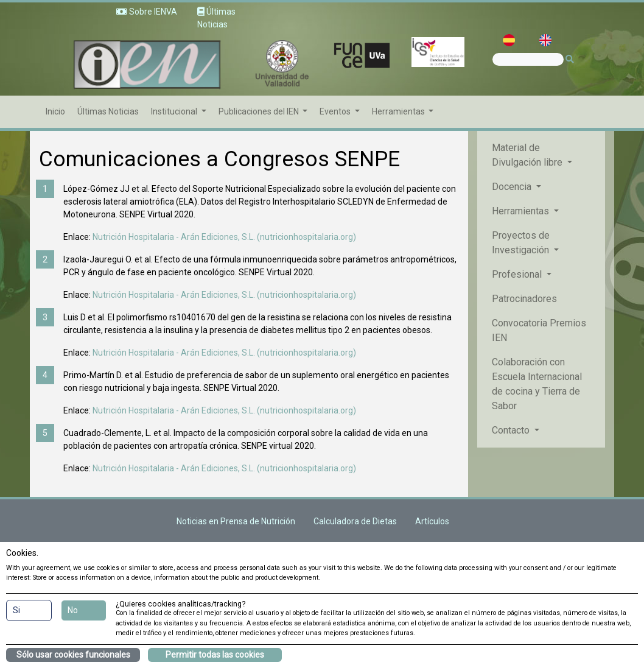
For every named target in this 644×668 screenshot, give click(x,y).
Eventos (336, 111)
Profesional (518, 274)
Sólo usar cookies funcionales (73, 655)
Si (16, 610)
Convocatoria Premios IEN (539, 330)
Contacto (512, 430)
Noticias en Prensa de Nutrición (236, 521)
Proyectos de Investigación (522, 243)
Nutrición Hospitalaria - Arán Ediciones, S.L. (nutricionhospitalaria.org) (224, 237)
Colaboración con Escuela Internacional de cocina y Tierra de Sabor (537, 384)
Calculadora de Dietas (355, 521)
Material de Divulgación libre (528, 155)
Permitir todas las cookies (215, 655)
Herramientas (399, 111)
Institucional (175, 111)
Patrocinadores (524, 299)
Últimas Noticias (108, 111)
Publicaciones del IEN (260, 111)
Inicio (55, 111)
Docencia (513, 187)
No (73, 610)
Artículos (432, 521)
